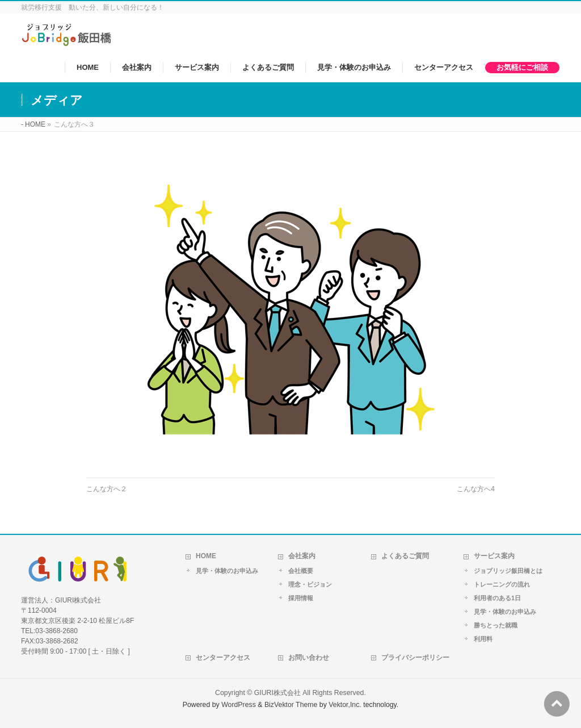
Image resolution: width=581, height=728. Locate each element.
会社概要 (301, 571)
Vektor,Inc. (345, 705)
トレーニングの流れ (502, 584)
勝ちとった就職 (496, 625)
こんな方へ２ (107, 489)
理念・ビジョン (310, 584)
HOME (206, 556)
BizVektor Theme (291, 705)
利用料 (483, 639)
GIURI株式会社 (277, 693)
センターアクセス (223, 658)
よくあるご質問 (405, 556)
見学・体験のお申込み (227, 571)
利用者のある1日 (497, 598)
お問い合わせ (309, 658)
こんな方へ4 (476, 489)
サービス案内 (494, 556)
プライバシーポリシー (415, 658)
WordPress (239, 705)
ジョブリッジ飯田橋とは (508, 571)
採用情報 (301, 598)
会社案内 (302, 556)
